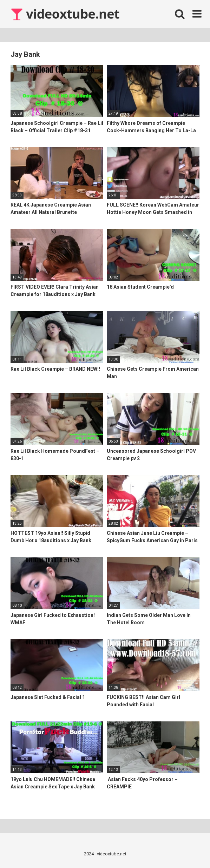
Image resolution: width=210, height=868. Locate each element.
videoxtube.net (65, 14)
